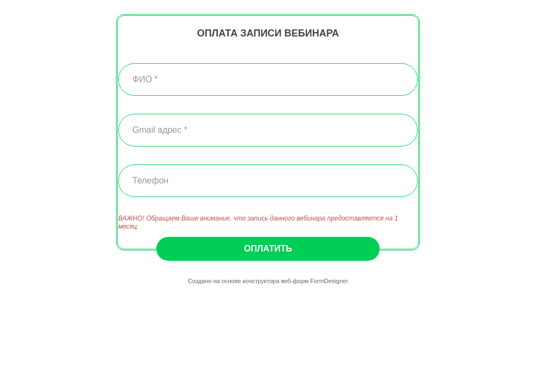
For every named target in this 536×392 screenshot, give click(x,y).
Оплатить (268, 249)
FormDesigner (329, 281)
